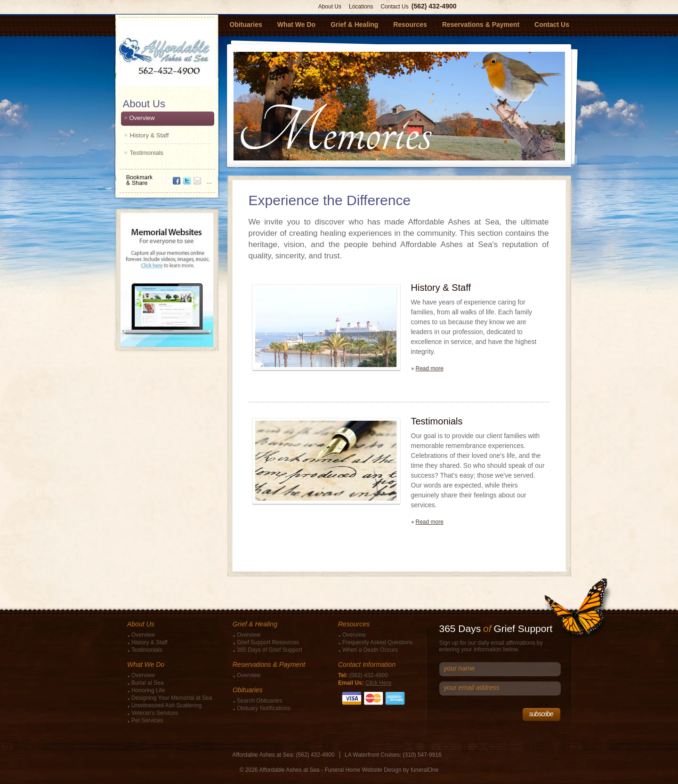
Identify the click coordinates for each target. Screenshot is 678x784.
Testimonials (147, 153)
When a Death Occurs (370, 650)
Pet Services (147, 720)
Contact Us (394, 7)
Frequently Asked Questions (378, 642)
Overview (142, 118)
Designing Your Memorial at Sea (172, 698)
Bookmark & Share (166, 177)
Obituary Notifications (264, 708)
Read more (430, 368)
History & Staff (149, 135)
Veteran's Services (155, 713)
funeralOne (424, 770)
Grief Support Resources (268, 642)
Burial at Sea (148, 683)
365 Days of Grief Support (270, 650)
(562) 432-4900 (434, 6)
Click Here (378, 683)
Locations (361, 7)
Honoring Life (148, 690)
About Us (330, 7)
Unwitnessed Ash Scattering (166, 705)
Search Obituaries (259, 701)
